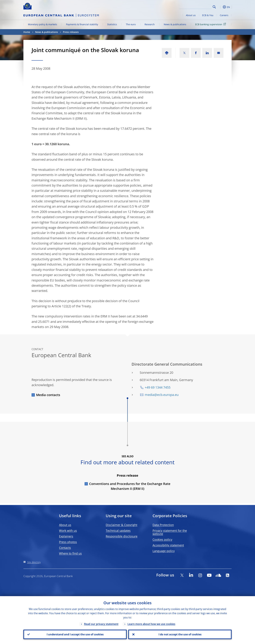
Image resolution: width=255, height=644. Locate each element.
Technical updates (118, 531)
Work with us (68, 531)
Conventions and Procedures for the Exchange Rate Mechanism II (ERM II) (130, 486)
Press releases (71, 32)
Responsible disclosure (122, 536)
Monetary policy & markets (43, 24)
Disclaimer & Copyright (121, 525)
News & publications (175, 24)
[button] (220, 7)
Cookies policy (162, 539)
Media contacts (48, 395)
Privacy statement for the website (170, 532)
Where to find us (70, 553)
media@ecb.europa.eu (162, 395)
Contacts (65, 548)
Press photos (68, 542)
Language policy (164, 551)
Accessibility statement (168, 545)
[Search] (195, 7)
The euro (131, 24)
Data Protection (163, 525)
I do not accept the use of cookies (180, 634)
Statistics (112, 24)
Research (150, 24)
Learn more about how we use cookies (151, 624)
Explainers (66, 536)
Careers (224, 15)
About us (191, 15)
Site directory (34, 562)
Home (27, 32)
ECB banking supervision (211, 24)
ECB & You (208, 15)
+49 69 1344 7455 (158, 387)
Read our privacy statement (101, 624)
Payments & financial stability (82, 24)
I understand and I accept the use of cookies (75, 634)
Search (214, 7)
